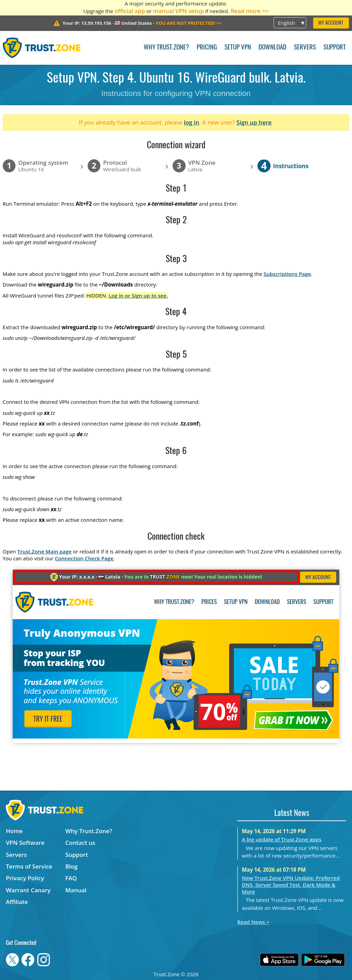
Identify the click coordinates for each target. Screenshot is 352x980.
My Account (331, 23)
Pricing (207, 48)
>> (189, 23)
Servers (305, 48)
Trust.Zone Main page (44, 551)
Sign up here (254, 122)
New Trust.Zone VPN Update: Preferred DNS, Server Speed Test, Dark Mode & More (291, 885)
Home (14, 831)
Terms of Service (29, 866)
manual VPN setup (178, 11)
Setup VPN (238, 48)
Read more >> (250, 11)
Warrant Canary (28, 890)
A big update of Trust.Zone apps (282, 839)
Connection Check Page (84, 558)
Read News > (253, 922)
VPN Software (25, 843)
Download (272, 48)
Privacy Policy (25, 878)
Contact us (80, 843)
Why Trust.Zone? (166, 48)
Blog (71, 866)
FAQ (71, 878)
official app (130, 11)
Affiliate (17, 902)
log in (192, 122)
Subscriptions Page (287, 274)
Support (335, 48)
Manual (76, 890)
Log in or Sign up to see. (138, 295)
